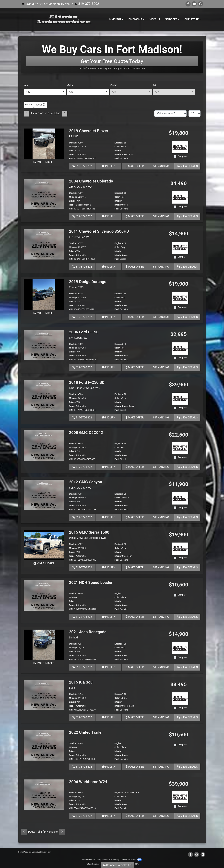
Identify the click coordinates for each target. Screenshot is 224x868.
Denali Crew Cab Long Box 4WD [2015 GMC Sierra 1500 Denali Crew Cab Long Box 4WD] (88, 538)
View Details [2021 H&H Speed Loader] (187, 617)
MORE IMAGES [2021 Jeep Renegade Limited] (44, 663)
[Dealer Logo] (64, 19)
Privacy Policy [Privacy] (46, 852)
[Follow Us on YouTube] (194, 4)
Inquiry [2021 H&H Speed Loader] (109, 617)
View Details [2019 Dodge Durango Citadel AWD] (187, 317)
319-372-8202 (88, 4)
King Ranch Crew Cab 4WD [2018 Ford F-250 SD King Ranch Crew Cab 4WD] (85, 388)
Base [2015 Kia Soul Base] (72, 688)
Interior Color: (121, 154)
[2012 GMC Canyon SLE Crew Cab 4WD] (44, 495)
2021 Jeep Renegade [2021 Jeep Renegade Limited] (88, 632)
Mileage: (73, 147)
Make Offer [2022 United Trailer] (135, 767)
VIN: (71, 158)
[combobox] (45, 92)
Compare (182, 156)
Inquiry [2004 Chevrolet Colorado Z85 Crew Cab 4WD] (109, 216)
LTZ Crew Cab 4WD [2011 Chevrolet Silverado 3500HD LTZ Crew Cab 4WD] (80, 237)
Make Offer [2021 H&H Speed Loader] (135, 617)
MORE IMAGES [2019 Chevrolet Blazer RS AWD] (44, 162)
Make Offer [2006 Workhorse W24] (135, 816)
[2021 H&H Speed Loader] (44, 595)
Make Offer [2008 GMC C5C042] (135, 467)
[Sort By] (170, 114)
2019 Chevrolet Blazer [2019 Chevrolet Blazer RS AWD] (89, 131)
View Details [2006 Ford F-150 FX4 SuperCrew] (187, 367)
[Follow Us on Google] (200, 4)
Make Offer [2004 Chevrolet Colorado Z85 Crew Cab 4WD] (135, 216)
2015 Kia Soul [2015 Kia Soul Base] (81, 682)
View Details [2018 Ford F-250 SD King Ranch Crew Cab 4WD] (187, 418)
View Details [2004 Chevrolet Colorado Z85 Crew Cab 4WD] (187, 216)
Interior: (118, 150)
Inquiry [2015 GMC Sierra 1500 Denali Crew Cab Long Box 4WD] (109, 567)
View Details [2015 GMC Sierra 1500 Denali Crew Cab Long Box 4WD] (187, 567)
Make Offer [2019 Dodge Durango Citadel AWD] (135, 317)
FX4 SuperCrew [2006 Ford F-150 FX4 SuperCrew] (78, 338)
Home (21, 852)
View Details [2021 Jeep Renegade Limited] (187, 667)
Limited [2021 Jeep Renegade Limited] (73, 638)
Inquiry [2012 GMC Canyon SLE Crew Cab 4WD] (109, 517)
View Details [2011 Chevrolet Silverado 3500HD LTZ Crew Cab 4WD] (187, 267)
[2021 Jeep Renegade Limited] (44, 644)
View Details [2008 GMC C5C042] (187, 467)
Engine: (118, 143)
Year (26, 85)
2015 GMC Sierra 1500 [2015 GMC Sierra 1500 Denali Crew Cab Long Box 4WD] (89, 532)
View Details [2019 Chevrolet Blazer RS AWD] (187, 166)
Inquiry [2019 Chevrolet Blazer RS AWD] (109, 166)
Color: (117, 147)
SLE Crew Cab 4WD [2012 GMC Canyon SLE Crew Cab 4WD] (80, 488)
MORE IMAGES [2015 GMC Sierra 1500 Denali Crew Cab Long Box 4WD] (44, 564)
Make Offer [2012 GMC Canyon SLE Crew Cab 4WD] (135, 517)
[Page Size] (195, 114)
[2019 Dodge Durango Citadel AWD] (44, 294)
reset (41, 105)
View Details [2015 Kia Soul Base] (187, 717)
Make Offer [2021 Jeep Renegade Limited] (135, 667)
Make (70, 85)
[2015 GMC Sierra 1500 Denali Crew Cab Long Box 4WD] (44, 545)
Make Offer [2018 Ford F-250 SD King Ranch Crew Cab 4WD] (135, 418)
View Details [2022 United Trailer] (187, 767)
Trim (155, 85)
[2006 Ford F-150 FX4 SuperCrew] (44, 345)
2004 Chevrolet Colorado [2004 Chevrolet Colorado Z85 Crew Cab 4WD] (91, 181)
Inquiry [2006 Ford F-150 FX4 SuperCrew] (109, 367)
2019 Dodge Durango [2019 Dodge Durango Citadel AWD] (88, 282)
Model (113, 85)
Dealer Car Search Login (91, 860)
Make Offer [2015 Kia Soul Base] (135, 717)
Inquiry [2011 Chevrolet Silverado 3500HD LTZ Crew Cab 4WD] (109, 267)
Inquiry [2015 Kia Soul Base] (109, 717)
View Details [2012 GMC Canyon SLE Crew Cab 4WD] (187, 517)
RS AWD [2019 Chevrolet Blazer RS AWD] (74, 136)
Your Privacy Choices (131, 860)
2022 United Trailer (86, 732)
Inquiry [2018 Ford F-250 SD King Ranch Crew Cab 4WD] (109, 418)
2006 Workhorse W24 (88, 782)
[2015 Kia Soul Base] (44, 695)
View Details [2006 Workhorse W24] (187, 816)
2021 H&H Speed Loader (91, 583)
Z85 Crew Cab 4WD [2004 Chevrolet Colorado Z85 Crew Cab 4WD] (80, 187)
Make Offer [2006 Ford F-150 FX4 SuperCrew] (135, 367)
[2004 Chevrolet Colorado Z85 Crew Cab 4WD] (44, 194)
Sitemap (116, 860)
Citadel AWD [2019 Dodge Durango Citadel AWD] (76, 287)
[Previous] (27, 114)
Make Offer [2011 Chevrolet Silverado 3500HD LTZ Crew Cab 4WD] (135, 267)
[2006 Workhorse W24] (44, 794)
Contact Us (36, 852)
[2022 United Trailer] (44, 745)
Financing (161, 166)
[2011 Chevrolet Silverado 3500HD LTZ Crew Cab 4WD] (44, 244)
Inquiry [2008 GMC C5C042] (109, 467)
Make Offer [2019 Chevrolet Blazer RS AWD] (135, 166)
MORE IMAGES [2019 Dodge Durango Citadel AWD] (44, 313)
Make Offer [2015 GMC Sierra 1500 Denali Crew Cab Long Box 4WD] (135, 567)
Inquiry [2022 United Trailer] (109, 767)
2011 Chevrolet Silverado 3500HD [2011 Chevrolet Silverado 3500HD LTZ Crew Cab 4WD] (99, 231)
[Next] (65, 114)
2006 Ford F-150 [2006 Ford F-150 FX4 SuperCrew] (84, 332)
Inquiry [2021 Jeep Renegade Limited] (109, 667)
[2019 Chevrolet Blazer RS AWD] (44, 143)
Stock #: (73, 143)
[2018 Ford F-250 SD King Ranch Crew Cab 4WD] (44, 395)
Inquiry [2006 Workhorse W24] (109, 816)
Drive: (72, 150)
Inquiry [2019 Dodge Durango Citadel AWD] (109, 317)
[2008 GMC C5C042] (44, 445)
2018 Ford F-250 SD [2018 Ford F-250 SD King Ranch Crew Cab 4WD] (87, 382)
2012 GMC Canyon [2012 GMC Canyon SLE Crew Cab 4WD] (86, 482)
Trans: (72, 154)
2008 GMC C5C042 (86, 433)
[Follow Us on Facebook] (188, 4)
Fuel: (117, 158)
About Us (27, 852)
